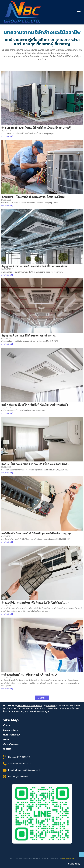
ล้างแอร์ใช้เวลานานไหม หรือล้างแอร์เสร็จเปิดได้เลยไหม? (35, 603)
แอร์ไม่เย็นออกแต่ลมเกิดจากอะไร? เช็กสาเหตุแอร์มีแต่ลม (35, 464)
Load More (42, 698)
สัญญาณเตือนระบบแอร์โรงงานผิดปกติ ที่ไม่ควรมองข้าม (34, 266)
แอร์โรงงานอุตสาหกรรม (14, 56)
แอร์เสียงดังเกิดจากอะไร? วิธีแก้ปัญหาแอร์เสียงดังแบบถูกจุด (36, 534)
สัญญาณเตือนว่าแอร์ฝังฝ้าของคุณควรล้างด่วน (28, 336)
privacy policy (74, 864)
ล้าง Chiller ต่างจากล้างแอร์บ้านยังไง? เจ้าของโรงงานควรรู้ (36, 128)
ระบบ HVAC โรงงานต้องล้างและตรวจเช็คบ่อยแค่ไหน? (33, 197)
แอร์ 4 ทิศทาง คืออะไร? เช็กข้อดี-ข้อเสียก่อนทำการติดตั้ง (35, 405)
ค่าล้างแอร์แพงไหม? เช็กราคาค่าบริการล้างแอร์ (29, 675)
